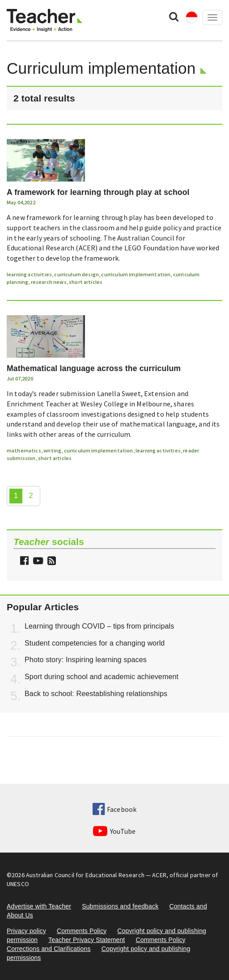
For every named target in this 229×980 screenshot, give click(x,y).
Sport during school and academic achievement (102, 677)
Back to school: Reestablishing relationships (96, 694)
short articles (86, 282)
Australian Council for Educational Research (85, 875)
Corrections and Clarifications (49, 949)
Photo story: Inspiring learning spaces (86, 660)
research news (49, 282)
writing (52, 450)
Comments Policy (82, 931)
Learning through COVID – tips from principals (99, 626)
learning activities (29, 274)
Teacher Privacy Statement (87, 940)
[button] (51, 562)
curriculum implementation (136, 274)
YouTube (114, 831)
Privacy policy (26, 931)
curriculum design (76, 274)
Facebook (114, 809)
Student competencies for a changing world (95, 643)
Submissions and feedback (120, 906)
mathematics (24, 450)
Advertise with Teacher (39, 906)
